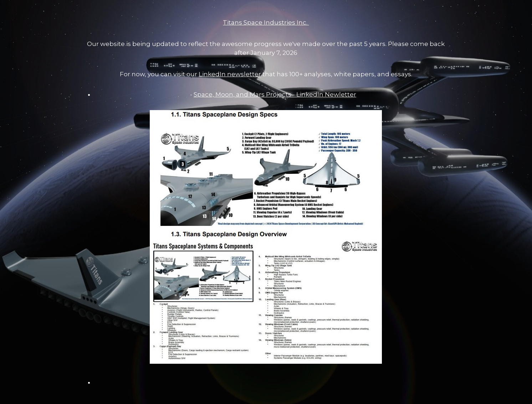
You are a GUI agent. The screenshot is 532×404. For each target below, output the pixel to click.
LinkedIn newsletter (230, 74)
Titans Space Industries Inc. (266, 22)
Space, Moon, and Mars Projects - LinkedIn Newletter (275, 94)
